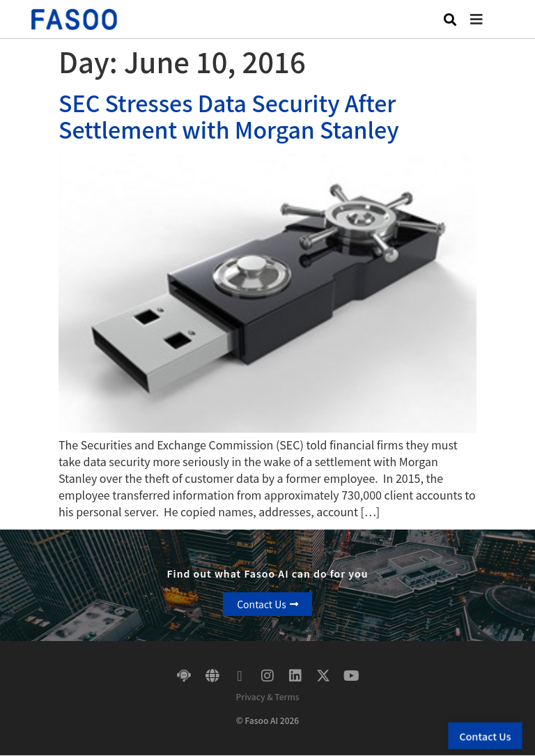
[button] (487, 19)
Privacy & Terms (267, 696)
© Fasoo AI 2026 (267, 720)
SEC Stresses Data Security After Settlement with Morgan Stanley (229, 116)
